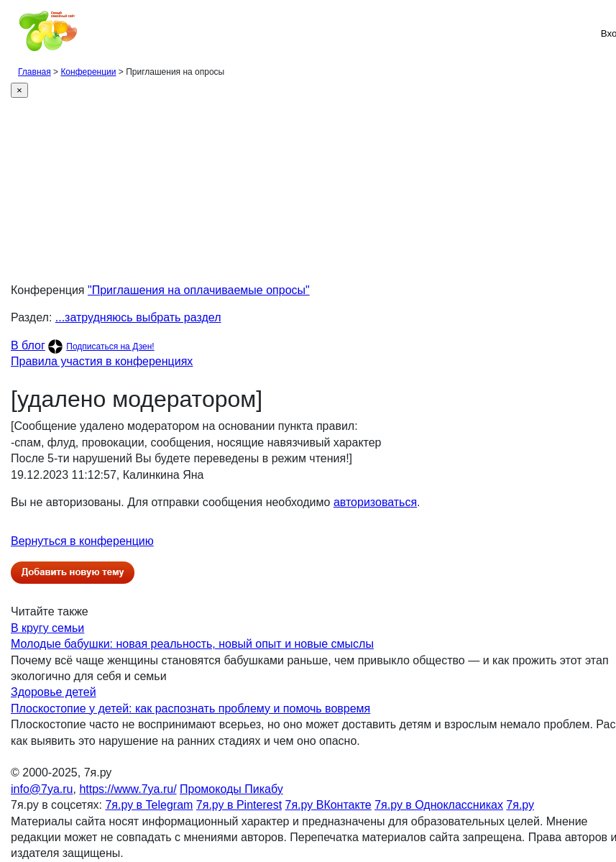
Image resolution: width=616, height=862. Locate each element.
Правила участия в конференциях (102, 361)
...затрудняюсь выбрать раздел (138, 317)
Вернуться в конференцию (82, 541)
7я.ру (520, 805)
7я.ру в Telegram (149, 805)
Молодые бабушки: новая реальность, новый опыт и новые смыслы (192, 644)
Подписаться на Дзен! (110, 347)
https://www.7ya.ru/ (128, 789)
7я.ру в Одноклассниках (439, 805)
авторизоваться (375, 502)
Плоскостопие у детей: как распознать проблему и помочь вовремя (190, 709)
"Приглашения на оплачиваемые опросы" (199, 290)
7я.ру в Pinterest (239, 805)
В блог (28, 345)
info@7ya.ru (42, 789)
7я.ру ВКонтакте (328, 805)
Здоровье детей (54, 692)
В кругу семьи (47, 628)
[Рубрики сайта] (15, 33)
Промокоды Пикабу (231, 789)
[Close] (19, 90)
